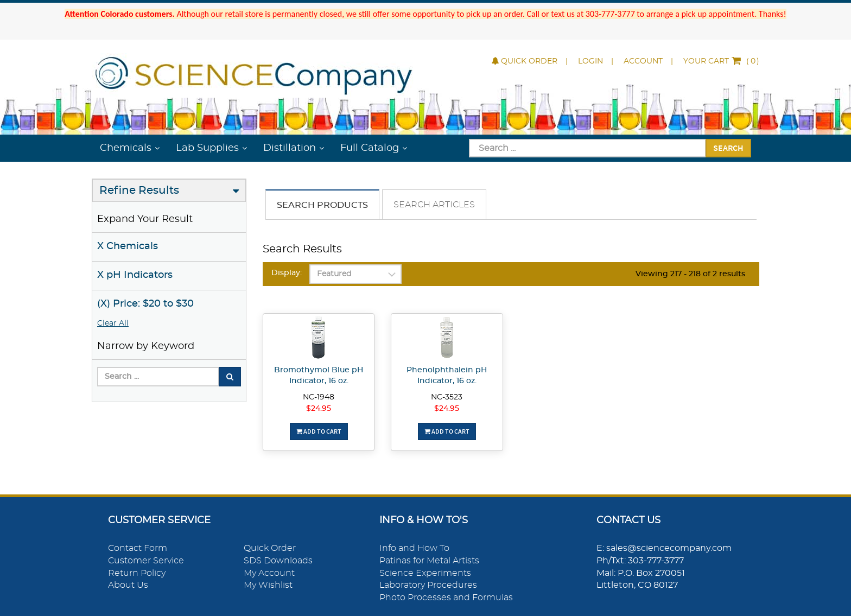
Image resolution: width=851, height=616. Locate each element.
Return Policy (137, 573)
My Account (269, 573)
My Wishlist (268, 585)
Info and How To (414, 548)
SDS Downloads (278, 561)
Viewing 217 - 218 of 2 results (690, 274)
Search (728, 148)
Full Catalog (370, 148)
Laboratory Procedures (428, 585)
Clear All (113, 323)
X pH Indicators (135, 275)
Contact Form (138, 548)
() (721, 61)
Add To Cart (319, 431)
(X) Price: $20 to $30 (145, 304)
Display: (287, 273)
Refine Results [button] (139, 190)
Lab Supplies (207, 148)
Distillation (290, 148)
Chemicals (126, 148)
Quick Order (525, 61)
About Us (128, 585)
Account (643, 61)
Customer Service (146, 561)
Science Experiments (425, 573)
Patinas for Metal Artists (429, 561)
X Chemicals (128, 246)
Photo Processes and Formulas (446, 598)
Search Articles (434, 205)
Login (590, 61)
